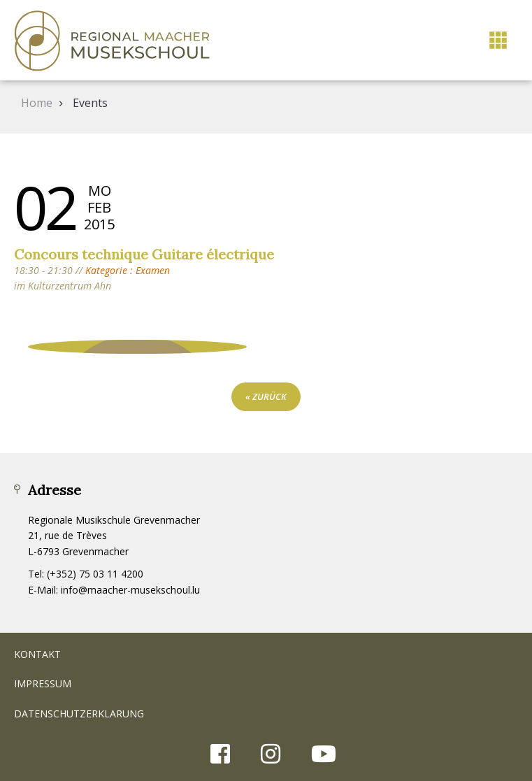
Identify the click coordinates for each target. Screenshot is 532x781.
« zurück (266, 396)
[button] (498, 40)
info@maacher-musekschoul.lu (130, 590)
